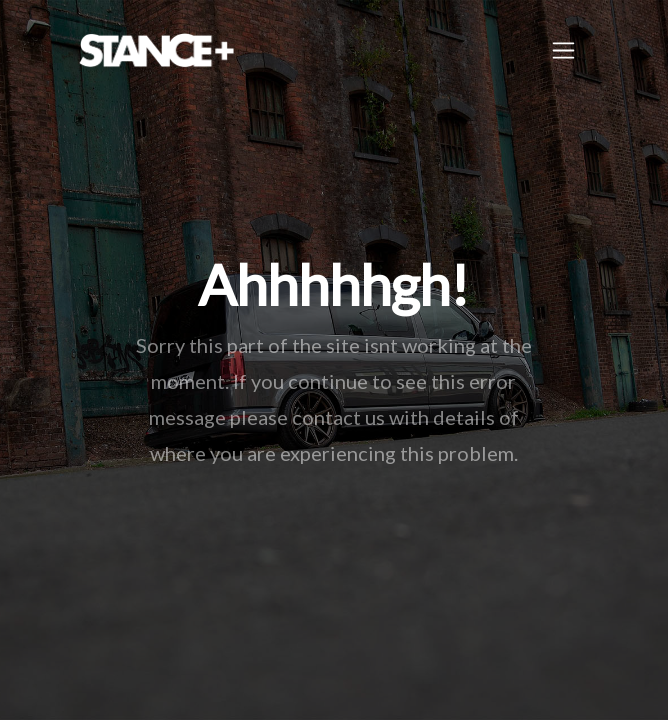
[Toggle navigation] (563, 50)
